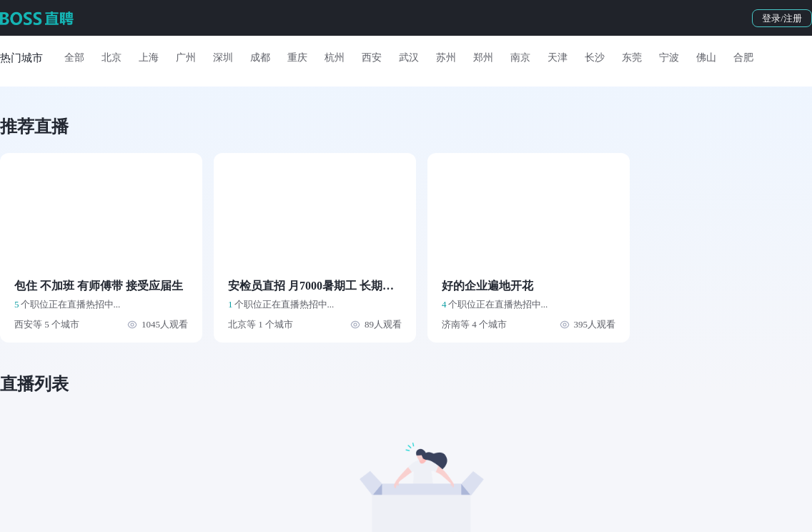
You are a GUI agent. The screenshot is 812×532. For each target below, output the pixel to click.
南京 (520, 58)
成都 (260, 58)
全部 (74, 58)
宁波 (669, 58)
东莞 (632, 58)
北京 (112, 58)
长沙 (595, 58)
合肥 (743, 58)
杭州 (335, 58)
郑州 (483, 58)
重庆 (297, 58)
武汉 (409, 58)
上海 (149, 58)
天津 (558, 58)
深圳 (223, 58)
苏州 (446, 58)
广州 (186, 58)
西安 (372, 58)
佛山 (706, 58)
